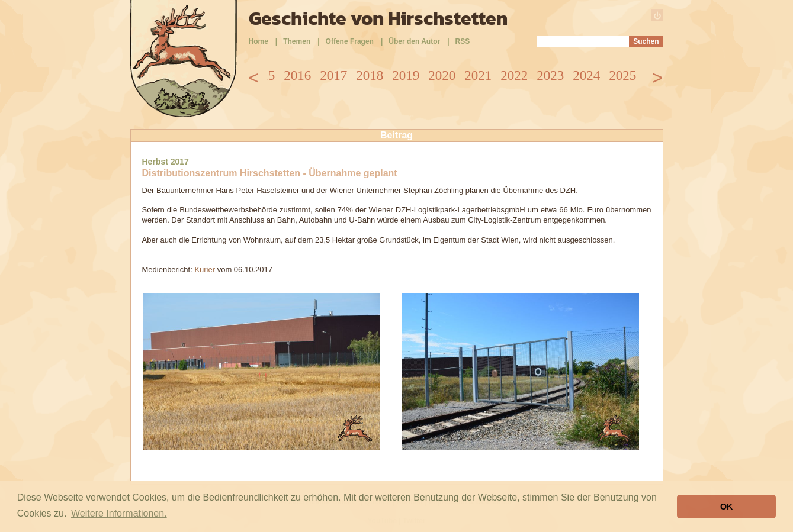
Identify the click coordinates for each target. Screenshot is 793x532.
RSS (463, 41)
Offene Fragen (350, 41)
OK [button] (727, 507)
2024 (586, 75)
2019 (406, 75)
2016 (297, 75)
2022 (514, 75)
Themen (297, 41)
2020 (442, 75)
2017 (333, 75)
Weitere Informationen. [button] (119, 513)
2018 (370, 75)
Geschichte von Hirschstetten (378, 18)
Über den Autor (414, 41)
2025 (622, 75)
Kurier (205, 270)
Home (259, 41)
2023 (550, 75)
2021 (478, 75)
